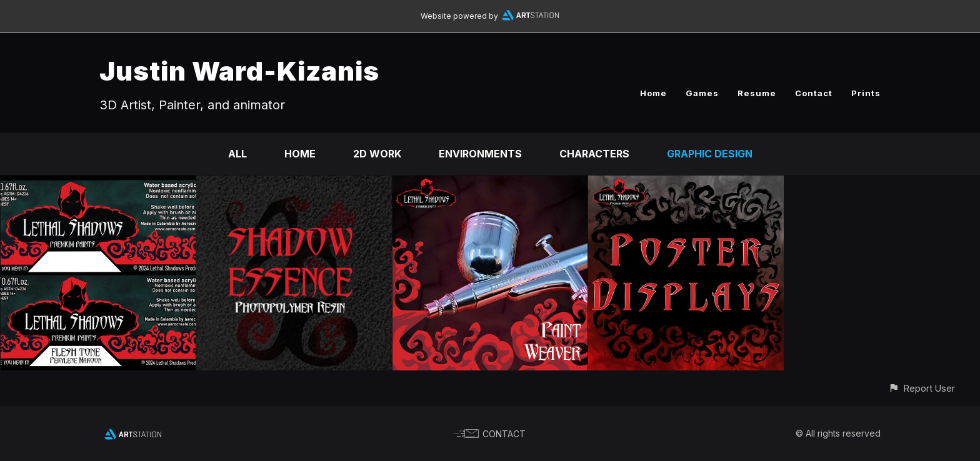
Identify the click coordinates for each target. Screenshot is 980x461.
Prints (866, 93)
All (237, 154)
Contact (814, 93)
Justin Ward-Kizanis (239, 71)
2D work (377, 154)
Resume (757, 93)
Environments (480, 154)
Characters (594, 154)
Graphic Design (710, 154)
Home (653, 93)
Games (702, 93)
